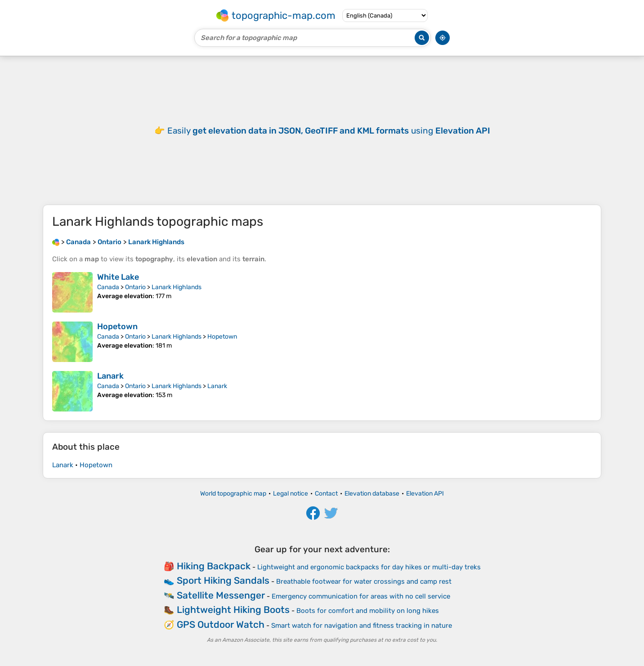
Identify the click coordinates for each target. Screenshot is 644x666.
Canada (108, 287)
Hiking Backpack (214, 566)
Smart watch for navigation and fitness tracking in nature (362, 626)
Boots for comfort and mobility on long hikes (368, 611)
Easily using (329, 131)
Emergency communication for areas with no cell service (361, 596)
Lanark (110, 376)
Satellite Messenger (221, 595)
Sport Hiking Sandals (223, 580)
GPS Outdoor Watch (221, 624)
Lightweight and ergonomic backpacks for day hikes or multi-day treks (369, 567)
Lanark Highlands (177, 287)
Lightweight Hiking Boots (233, 610)
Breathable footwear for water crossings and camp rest (364, 581)
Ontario (135, 287)
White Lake (118, 277)
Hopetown (117, 326)
